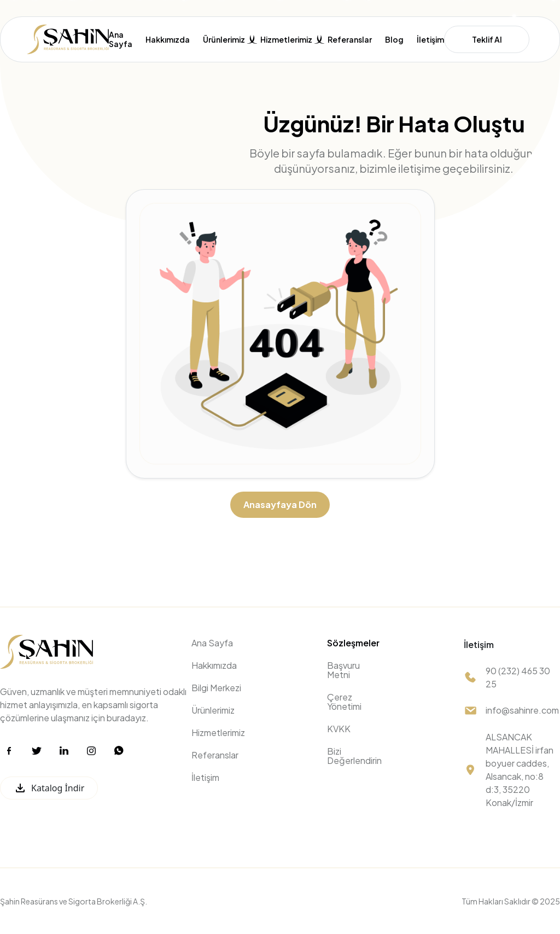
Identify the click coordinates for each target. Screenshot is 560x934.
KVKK (339, 729)
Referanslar (350, 40)
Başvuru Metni (343, 670)
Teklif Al (487, 39)
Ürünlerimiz (213, 710)
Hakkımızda (168, 40)
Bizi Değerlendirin (354, 756)
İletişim (430, 40)
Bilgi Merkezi (216, 688)
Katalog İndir (49, 788)
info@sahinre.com (522, 710)
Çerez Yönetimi (344, 702)
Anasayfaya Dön (280, 504)
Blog (394, 40)
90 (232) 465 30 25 (518, 677)
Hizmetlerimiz (218, 732)
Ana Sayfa (121, 39)
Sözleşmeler (353, 643)
